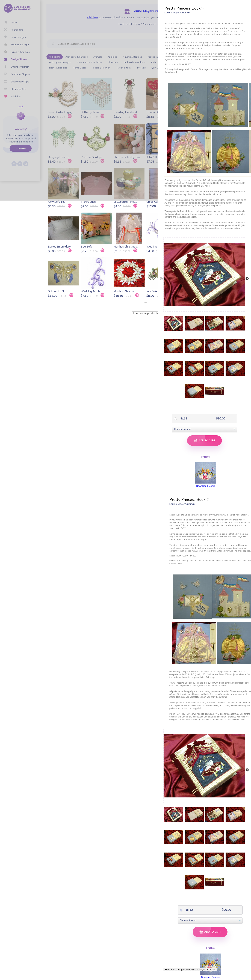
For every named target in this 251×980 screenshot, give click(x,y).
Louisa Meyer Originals (178, 13)
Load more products (146, 313)
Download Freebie (206, 486)
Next (247, 279)
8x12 (183, 418)
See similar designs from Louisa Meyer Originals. (190, 969)
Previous (161, 279)
